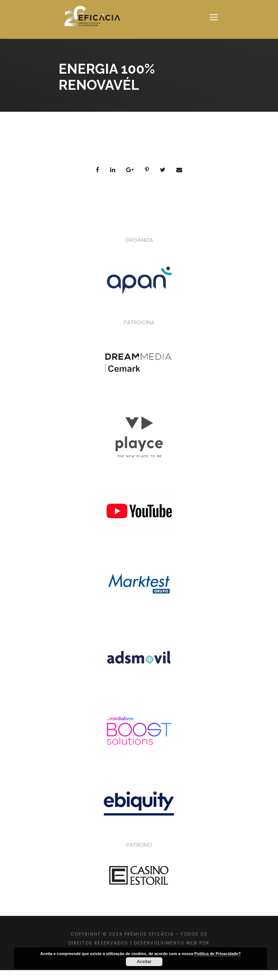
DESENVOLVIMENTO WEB (166, 943)
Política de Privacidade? (217, 954)
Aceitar (144, 962)
